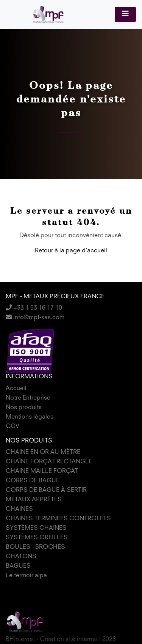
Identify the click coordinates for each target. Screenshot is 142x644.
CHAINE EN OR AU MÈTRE (43, 452)
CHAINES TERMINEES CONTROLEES (58, 519)
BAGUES (18, 566)
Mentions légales (30, 417)
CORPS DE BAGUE (33, 481)
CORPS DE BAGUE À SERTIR (46, 490)
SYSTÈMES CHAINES (36, 528)
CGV (12, 427)
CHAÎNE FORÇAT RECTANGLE (49, 462)
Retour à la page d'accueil (71, 251)
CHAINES (19, 509)
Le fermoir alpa (26, 576)
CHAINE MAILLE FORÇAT (42, 471)
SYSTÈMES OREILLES (37, 538)
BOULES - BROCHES (35, 547)
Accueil (16, 389)
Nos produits (24, 408)
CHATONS (21, 557)
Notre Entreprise (28, 398)
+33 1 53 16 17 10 (34, 308)
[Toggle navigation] (125, 14)
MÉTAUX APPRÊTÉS (34, 500)
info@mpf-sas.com (35, 318)
